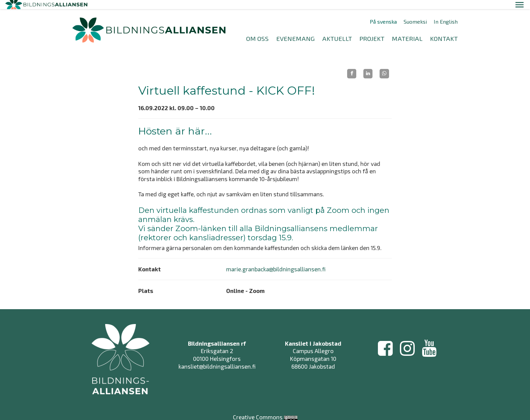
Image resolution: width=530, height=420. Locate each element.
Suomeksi (415, 13)
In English (446, 13)
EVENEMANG (295, 29)
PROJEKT (372, 29)
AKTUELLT (337, 29)
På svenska (383, 13)
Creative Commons (258, 401)
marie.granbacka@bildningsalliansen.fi (276, 260)
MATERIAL (407, 29)
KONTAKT (444, 29)
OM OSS (257, 29)
